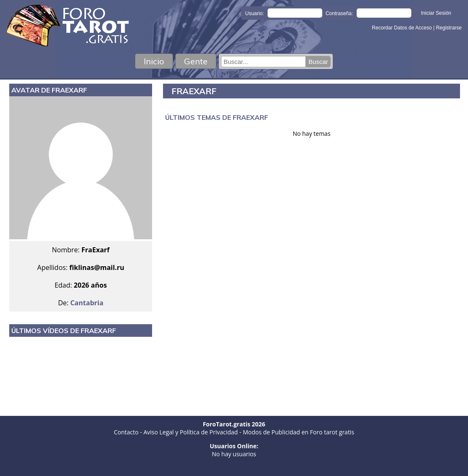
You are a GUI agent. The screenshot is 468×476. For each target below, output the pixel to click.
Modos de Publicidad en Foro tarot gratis (298, 432)
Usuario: (255, 13)
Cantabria (87, 303)
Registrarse (449, 28)
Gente (196, 61)
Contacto (126, 432)
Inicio (154, 61)
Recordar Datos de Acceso (402, 28)
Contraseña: (339, 13)
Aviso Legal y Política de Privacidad (191, 432)
